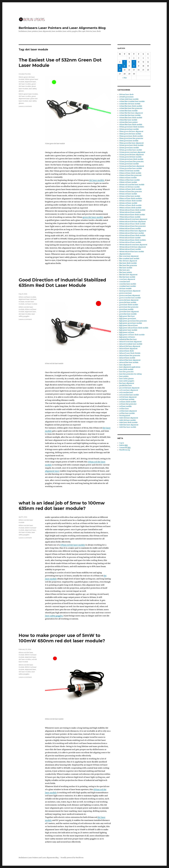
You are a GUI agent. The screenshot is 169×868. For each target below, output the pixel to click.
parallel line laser (126, 386)
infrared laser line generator (130, 356)
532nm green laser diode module (131, 159)
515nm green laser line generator (131, 138)
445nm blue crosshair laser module (132, 101)
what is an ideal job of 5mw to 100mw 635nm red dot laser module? (62, 506)
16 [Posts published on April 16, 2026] (134, 66)
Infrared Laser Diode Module (130, 353)
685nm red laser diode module (130, 208)
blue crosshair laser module (129, 259)
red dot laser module (127, 399)
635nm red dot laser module (73, 545)
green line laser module (128, 314)
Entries (123, 445)
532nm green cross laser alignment (132, 152)
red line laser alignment (128, 411)
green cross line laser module (130, 298)
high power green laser (128, 319)
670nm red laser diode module (130, 205)
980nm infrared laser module (130, 249)
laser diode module (126, 369)
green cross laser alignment (130, 295)
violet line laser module (128, 427)
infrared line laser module (129, 362)
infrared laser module (127, 358)
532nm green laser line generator (131, 162)
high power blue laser (127, 316)
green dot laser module (93, 217)
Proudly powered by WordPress (72, 858)
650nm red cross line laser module (132, 185)
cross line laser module (128, 284)
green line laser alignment (129, 312)
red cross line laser (126, 392)
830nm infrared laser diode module (132, 235)
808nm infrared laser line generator (132, 226)
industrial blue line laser (128, 339)
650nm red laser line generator (131, 192)
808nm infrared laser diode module (132, 224)
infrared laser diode (127, 351)
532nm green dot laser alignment (131, 155)
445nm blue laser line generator (131, 108)
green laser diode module (129, 305)
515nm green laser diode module (131, 136)
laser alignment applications (130, 367)
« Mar (125, 78)
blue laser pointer (126, 272)
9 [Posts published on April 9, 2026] (134, 62)
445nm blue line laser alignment (131, 113)
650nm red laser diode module (130, 189)
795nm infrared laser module (130, 217)
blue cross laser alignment (129, 256)
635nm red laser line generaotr (130, 175)
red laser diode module (128, 402)
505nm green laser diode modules (132, 127)
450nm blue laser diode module (131, 118)
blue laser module (126, 268)
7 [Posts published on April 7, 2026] (125, 62)
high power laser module (128, 330)
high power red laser (127, 332)
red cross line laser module (129, 395)
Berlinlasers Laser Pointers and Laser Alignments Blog (62, 28)
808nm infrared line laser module (132, 233)
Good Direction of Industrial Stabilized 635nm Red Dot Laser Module (62, 283)
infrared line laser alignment (130, 360)
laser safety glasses (126, 379)
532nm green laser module (28, 94)
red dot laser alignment (128, 397)
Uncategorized (125, 416)
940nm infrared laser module (130, 242)
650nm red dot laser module (130, 187)
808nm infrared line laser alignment (133, 231)
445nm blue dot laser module (130, 104)
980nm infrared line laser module (132, 252)
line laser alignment (127, 383)
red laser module (31, 304)
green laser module (126, 309)
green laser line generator (129, 307)
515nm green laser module (129, 141)
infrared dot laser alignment (130, 346)
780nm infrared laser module (130, 212)
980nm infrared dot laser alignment (132, 247)
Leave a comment (25, 106)
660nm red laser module (128, 203)
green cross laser (126, 293)
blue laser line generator (128, 265)
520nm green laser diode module (131, 145)
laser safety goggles (54, 616)
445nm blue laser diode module (131, 106)
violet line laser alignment (129, 425)
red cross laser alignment (129, 390)
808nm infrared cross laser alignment (133, 219)
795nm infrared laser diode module (132, 215)
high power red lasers (127, 337)
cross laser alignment (127, 279)
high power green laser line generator (133, 321)
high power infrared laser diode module (134, 328)
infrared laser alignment (128, 349)
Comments (125, 448)
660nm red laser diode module (131, 201)
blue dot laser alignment (128, 261)
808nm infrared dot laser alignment (132, 222)
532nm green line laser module (131, 168)
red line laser (124, 409)
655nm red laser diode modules (131, 198)
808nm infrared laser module (130, 228)
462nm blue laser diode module (131, 125)
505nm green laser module (129, 129)
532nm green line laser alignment (132, 166)
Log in (122, 443)
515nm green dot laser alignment (131, 131)
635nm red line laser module (130, 180)
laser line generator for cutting (130, 374)
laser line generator (126, 372)
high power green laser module (131, 323)
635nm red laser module (27, 297)
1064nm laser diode (126, 95)
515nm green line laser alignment (131, 143)
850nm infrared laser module (130, 238)
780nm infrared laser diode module (132, 210)
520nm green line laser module (131, 150)
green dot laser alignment (129, 300)
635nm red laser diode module (130, 173)
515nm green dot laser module (130, 134)
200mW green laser (126, 97)
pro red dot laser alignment (129, 388)
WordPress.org (125, 450)
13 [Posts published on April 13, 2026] (120, 66)
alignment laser (30, 82)
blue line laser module (127, 277)
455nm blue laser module (128, 120)
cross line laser (125, 282)
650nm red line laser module (130, 196)
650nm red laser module (128, 194)
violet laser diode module (128, 423)
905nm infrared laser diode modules (133, 240)
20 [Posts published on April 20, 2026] (120, 70)
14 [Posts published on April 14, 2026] (125, 66)
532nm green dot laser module (130, 157)
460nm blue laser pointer (128, 122)
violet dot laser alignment (129, 418)
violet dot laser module (128, 420)
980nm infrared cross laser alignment (133, 245)
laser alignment (125, 365)
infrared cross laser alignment (130, 342)
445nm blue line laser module (130, 115)
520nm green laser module (129, 148)
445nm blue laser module (128, 111)
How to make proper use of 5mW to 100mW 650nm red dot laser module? (62, 638)
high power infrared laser (129, 325)
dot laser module (97, 180)
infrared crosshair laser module (131, 344)
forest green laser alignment (130, 291)
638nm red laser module (128, 182)
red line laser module (127, 413)
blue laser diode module (128, 263)
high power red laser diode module (132, 335)
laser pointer (124, 376)
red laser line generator (128, 404)
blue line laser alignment (128, 275)
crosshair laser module (128, 286)
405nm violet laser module (129, 99)
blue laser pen (124, 270)
